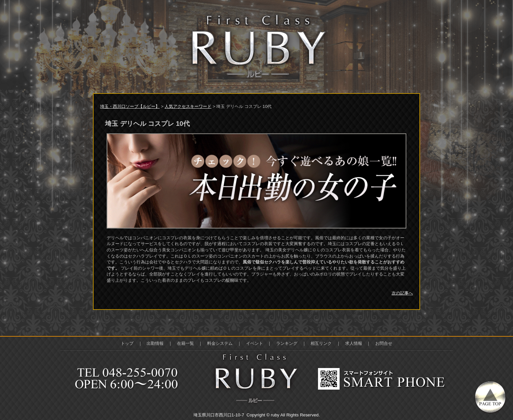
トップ (127, 343)
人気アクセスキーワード (188, 106)
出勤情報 (155, 343)
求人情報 (354, 343)
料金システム (220, 343)
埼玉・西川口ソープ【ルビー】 (130, 106)
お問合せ (384, 343)
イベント (255, 343)
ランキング (287, 343)
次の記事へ (402, 293)
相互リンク (321, 343)
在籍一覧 (186, 343)
